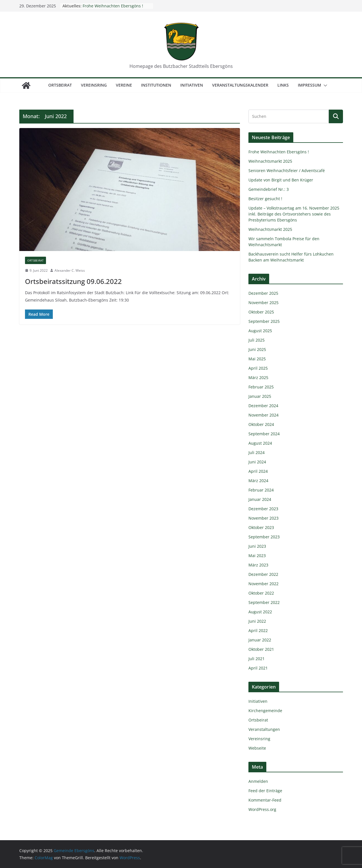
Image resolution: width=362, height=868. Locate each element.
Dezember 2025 (263, 293)
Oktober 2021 (261, 649)
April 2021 (258, 668)
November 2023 (263, 518)
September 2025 (264, 321)
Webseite (257, 748)
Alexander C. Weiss (70, 270)
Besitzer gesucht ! (265, 199)
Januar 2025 (260, 396)
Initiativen (192, 85)
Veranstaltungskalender (240, 85)
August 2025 (260, 331)
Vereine (124, 85)
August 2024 (260, 443)
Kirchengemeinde (265, 711)
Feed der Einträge (265, 791)
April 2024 (258, 471)
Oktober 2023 (261, 527)
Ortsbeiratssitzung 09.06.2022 (73, 281)
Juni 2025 (257, 349)
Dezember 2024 (263, 406)
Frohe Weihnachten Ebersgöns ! (113, 6)
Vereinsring (94, 85)
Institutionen (156, 85)
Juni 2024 (257, 462)
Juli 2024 (257, 452)
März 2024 (258, 481)
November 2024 (263, 415)
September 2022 (264, 602)
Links (283, 85)
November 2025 (263, 303)
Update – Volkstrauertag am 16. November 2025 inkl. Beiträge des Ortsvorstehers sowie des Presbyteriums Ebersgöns (294, 214)
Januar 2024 (260, 499)
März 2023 (258, 565)
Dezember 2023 (263, 509)
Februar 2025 (261, 387)
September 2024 (264, 434)
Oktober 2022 (261, 593)
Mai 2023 (257, 556)
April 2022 (258, 630)
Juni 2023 (257, 546)
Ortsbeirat (60, 85)
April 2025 (258, 368)
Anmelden (258, 781)
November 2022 (263, 584)
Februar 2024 (261, 490)
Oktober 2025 (261, 312)
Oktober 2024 (261, 424)
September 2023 (264, 537)
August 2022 (260, 612)
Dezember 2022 (263, 574)
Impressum (309, 85)
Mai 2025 (257, 359)
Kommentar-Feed (265, 800)
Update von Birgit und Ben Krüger (281, 180)
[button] (324, 85)
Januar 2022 (260, 640)
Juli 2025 (257, 340)
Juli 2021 (257, 659)
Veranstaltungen (264, 729)
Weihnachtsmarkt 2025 (270, 161)
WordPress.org (262, 809)
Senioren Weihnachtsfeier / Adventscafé (287, 171)
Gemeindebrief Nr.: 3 (269, 189)
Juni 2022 (257, 621)
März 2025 (258, 377)
